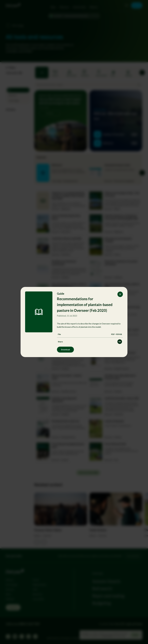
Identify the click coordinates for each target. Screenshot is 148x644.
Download (65, 350)
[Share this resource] (120, 342)
